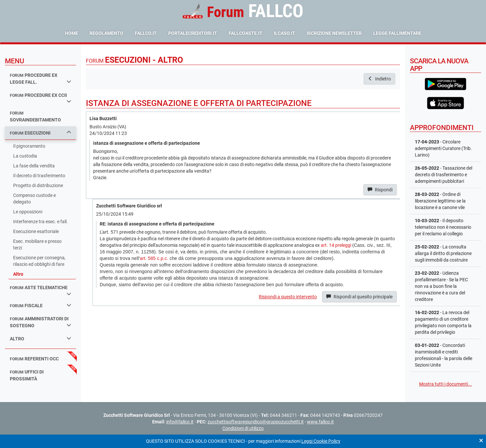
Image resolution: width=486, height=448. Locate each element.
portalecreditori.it (193, 33)
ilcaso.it (284, 33)
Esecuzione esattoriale (36, 231)
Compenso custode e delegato (34, 199)
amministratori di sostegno (40, 322)
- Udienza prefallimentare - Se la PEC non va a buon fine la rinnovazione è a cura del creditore (441, 286)
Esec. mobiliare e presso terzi (37, 245)
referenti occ (34, 359)
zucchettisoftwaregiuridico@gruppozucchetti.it (256, 422)
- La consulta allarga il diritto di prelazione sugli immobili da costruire (443, 253)
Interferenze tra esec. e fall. (40, 222)
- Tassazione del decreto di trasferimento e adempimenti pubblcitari (444, 175)
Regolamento (106, 33)
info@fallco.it (180, 422)
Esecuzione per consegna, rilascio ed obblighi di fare (39, 261)
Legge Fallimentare (397, 33)
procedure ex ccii (40, 98)
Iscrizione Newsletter (334, 33)
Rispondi (380, 190)
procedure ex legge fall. (40, 79)
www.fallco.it (320, 422)
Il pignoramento (29, 146)
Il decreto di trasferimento (39, 176)
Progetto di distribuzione (38, 185)
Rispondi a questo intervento (288, 297)
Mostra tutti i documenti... (445, 384)
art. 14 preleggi (336, 245)
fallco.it (146, 33)
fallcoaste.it (245, 33)
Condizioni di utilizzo (243, 428)
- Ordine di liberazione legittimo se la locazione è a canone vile (440, 201)
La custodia (25, 156)
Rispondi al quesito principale (359, 297)
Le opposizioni (28, 212)
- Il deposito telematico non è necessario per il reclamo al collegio (443, 227)
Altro (18, 274)
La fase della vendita (34, 166)
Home (71, 33)
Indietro (379, 79)
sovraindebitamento (35, 117)
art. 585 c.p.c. (154, 258)
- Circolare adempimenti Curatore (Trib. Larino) (443, 148)
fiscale (40, 305)
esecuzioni (40, 133)
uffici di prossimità (27, 375)
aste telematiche (40, 290)
